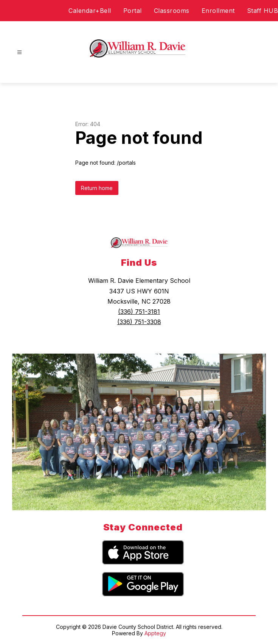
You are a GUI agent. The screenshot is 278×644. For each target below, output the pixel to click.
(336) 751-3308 (139, 322)
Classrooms (172, 11)
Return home (97, 188)
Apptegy (155, 633)
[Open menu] (19, 52)
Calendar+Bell (90, 11)
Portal (133, 11)
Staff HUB (263, 11)
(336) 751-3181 (139, 312)
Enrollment (218, 11)
